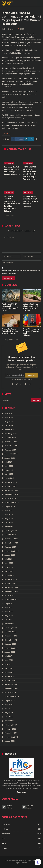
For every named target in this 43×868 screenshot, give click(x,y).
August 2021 (10, 652)
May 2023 (9, 567)
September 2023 (12, 551)
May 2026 (9, 422)
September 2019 (11, 737)
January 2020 (10, 729)
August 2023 (10, 555)
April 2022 (9, 620)
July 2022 (8, 608)
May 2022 (9, 616)
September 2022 (12, 600)
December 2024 (11, 490)
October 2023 (10, 547)
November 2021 (11, 640)
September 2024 (12, 502)
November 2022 (11, 591)
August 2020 (10, 701)
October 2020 (10, 692)
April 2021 (8, 668)
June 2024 (9, 515)
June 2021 (9, 660)
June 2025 (9, 466)
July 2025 (8, 462)
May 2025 (9, 470)
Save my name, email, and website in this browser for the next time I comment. (21, 272)
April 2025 (9, 474)
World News (6, 834)
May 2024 (9, 519)
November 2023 (11, 543)
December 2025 (11, 442)
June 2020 (9, 709)
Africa (4, 843)
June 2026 (9, 417)
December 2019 (11, 733)
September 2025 (12, 454)
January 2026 (10, 438)
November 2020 (11, 689)
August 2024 (10, 507)
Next (13, 216)
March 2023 (9, 575)
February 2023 (11, 579)
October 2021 (10, 644)
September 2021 (11, 648)
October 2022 (10, 595)
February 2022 (11, 628)
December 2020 (11, 684)
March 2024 (10, 527)
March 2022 (9, 624)
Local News (9, 163)
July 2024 (8, 511)
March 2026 (9, 430)
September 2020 (12, 697)
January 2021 (10, 680)
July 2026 (8, 413)
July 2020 (8, 705)
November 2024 (11, 494)
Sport (4, 839)
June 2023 (9, 563)
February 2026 (11, 434)
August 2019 (10, 741)
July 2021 (8, 656)
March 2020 (10, 721)
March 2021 (9, 672)
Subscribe (32, 375)
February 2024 (11, 531)
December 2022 (11, 587)
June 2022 (9, 612)
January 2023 (10, 583)
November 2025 (11, 446)
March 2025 (9, 478)
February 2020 (11, 725)
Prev (7, 216)
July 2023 (8, 559)
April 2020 (9, 717)
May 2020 (9, 713)
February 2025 (11, 482)
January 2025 (10, 486)
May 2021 (8, 664)
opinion (4, 848)
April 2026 (9, 426)
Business (5, 829)
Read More (22, 792)
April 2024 (9, 523)
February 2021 (10, 676)
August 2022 (10, 604)
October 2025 (10, 450)
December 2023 (11, 539)
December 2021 (11, 636)
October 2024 (10, 498)
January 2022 (10, 632)
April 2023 (9, 571)
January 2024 (10, 535)
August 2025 (10, 458)
